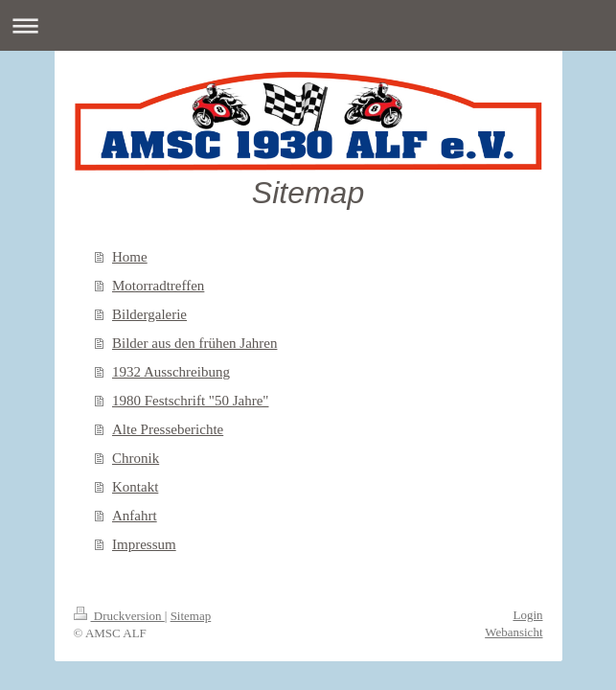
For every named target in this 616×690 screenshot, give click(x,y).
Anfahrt (135, 516)
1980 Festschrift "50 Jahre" (190, 401)
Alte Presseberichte (168, 429)
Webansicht (513, 632)
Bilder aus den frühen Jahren (194, 343)
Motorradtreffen (158, 286)
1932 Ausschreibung (171, 372)
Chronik (136, 458)
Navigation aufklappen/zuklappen (308, 25)
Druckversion (119, 616)
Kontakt (135, 487)
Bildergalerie (149, 314)
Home (130, 257)
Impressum (144, 544)
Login (527, 615)
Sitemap (191, 616)
